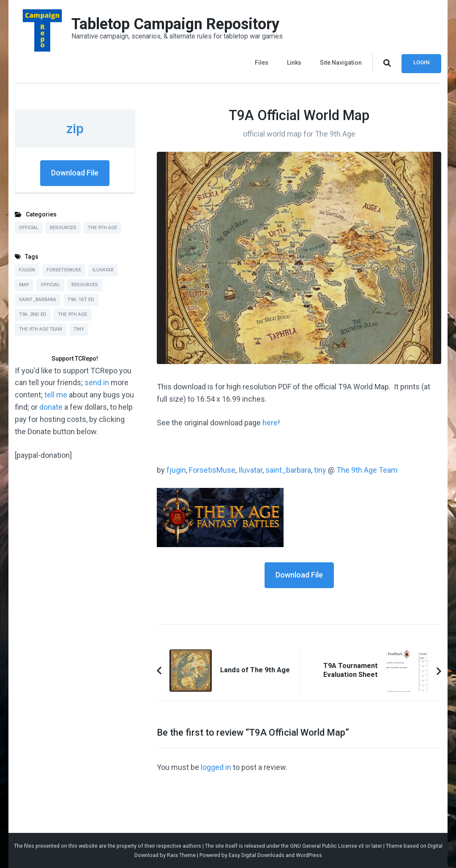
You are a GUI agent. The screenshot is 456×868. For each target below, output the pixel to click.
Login (421, 62)
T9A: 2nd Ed (33, 314)
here (270, 423)
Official (29, 228)
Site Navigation (341, 63)
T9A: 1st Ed (81, 300)
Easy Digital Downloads (257, 855)
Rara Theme (181, 855)
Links (294, 63)
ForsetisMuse (212, 470)
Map (24, 285)
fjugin (176, 470)
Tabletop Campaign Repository (175, 24)
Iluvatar (250, 470)
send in (97, 382)
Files (262, 63)
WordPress (309, 855)
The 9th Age (102, 228)
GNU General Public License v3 (327, 846)
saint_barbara (288, 470)
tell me (56, 395)
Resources (63, 228)
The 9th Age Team (367, 470)
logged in (216, 767)
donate (51, 407)
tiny (320, 470)
